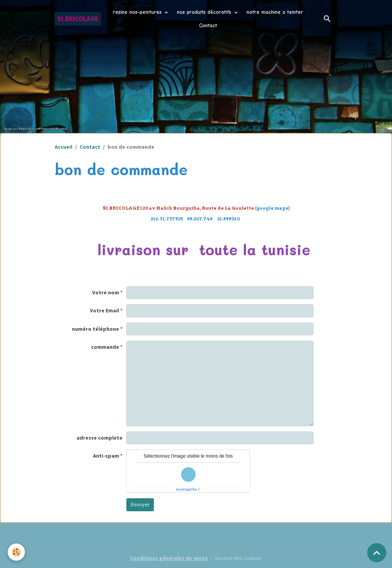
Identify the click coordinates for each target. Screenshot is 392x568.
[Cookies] (16, 552)
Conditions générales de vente (169, 558)
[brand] (78, 19)
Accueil (64, 147)
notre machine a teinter (275, 12)
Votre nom (106, 292)
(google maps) (196, 208)
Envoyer (140, 504)
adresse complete (100, 438)
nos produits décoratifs (205, 12)
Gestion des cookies (238, 558)
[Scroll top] (377, 553)
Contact (208, 25)
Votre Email (105, 310)
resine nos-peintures (138, 12)
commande (105, 347)
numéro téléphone (96, 329)
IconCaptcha (186, 489)
